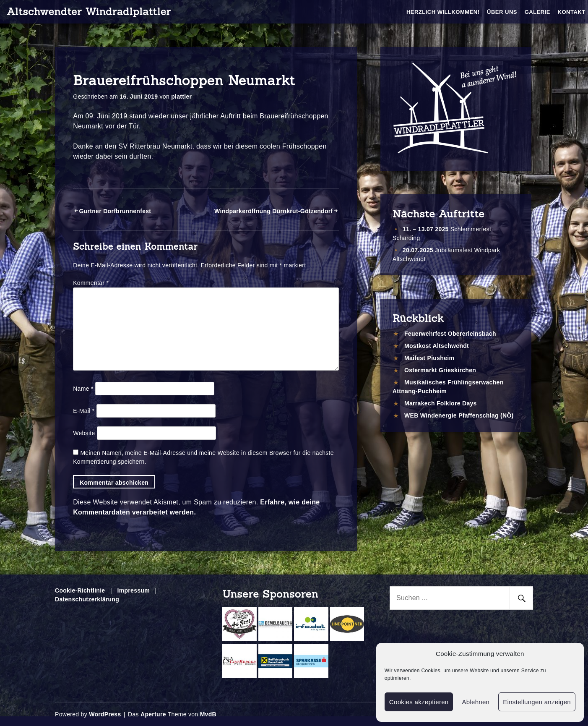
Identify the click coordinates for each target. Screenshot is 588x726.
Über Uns (502, 12)
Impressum (134, 590)
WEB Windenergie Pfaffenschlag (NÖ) (459, 415)
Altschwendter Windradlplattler (89, 12)
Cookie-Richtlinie (80, 590)
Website (84, 433)
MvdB (208, 714)
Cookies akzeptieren (419, 702)
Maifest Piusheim (429, 358)
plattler (181, 97)
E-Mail (84, 411)
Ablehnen (476, 702)
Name (83, 389)
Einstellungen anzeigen (537, 702)
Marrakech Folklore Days (441, 403)
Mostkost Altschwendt (437, 346)
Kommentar (91, 283)
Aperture (153, 714)
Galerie (537, 12)
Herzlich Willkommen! (443, 12)
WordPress (105, 714)
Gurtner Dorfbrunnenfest (115, 211)
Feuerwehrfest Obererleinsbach (450, 334)
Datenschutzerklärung (87, 599)
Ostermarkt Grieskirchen (440, 370)
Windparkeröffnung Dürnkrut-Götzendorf (273, 211)
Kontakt (572, 12)
